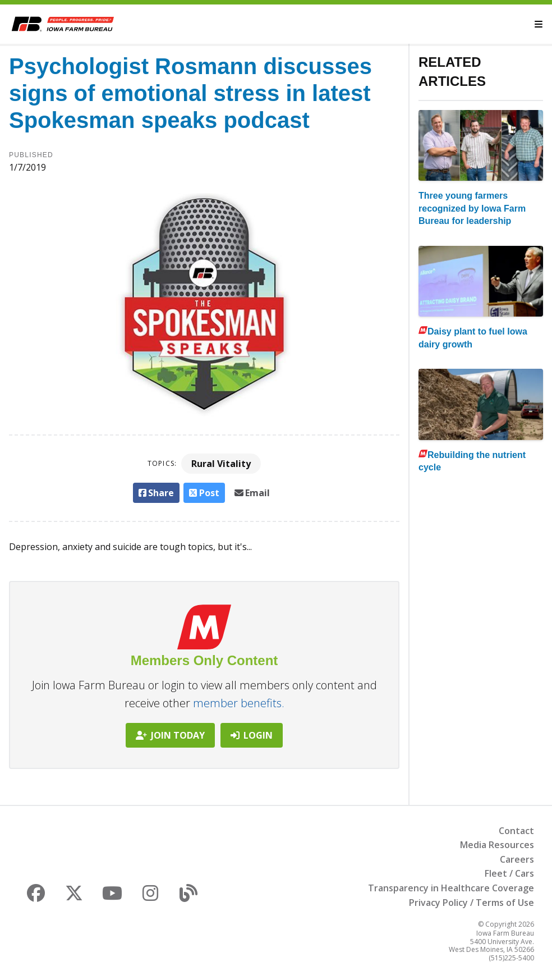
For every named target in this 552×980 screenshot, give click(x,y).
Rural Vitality (221, 464)
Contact (516, 831)
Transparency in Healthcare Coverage (451, 888)
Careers (517, 859)
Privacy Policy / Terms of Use (472, 903)
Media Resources (497, 845)
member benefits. (239, 703)
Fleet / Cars (509, 873)
